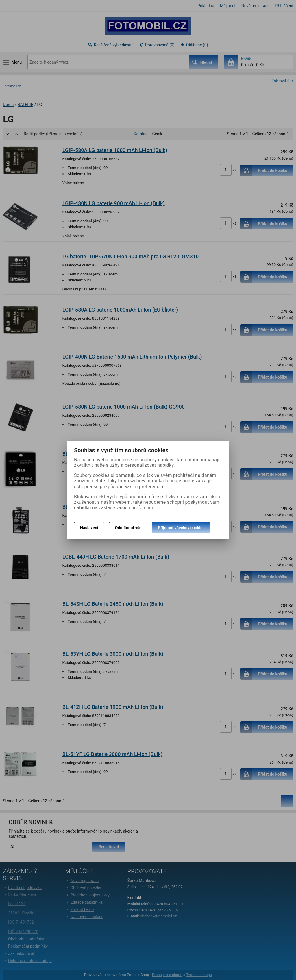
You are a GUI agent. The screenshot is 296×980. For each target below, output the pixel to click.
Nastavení (89, 528)
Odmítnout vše (128, 528)
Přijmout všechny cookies (181, 528)
